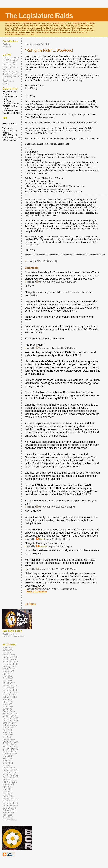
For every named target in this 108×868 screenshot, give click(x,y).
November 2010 (10, 775)
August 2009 (9, 739)
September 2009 (11, 742)
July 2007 (7, 681)
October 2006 (9, 659)
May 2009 (7, 732)
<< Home (30, 604)
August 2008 (9, 711)
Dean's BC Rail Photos (14, 636)
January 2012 (9, 808)
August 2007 (9, 683)
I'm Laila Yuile (9, 62)
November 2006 (10, 662)
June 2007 (8, 678)
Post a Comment (37, 592)
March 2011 (8, 784)
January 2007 (9, 666)
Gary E (42, 539)
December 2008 (10, 721)
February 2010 (10, 754)
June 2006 (8, 650)
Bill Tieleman (9, 65)
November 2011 (10, 803)
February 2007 (10, 669)
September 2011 (11, 798)
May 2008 (7, 704)
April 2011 (8, 787)
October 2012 (9, 820)
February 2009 (10, 725)
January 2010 (9, 751)
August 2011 (9, 796)
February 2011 (10, 782)
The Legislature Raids (39, 16)
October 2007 (9, 688)
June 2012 (8, 817)
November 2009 (10, 747)
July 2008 (7, 709)
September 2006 (11, 657)
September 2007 (11, 685)
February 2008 (10, 697)
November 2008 (10, 718)
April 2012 (8, 815)
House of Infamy (11, 60)
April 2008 (8, 702)
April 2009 (8, 730)
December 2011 (10, 805)
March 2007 (8, 671)
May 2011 (7, 789)
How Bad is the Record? (10, 68)
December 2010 (10, 777)
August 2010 (9, 768)
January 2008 (9, 695)
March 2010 (8, 756)
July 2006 (7, 652)
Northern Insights (11, 72)
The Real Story (10, 74)
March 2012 (8, 812)
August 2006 (9, 655)
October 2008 (9, 716)
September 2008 (11, 714)
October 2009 (9, 744)
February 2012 (10, 810)
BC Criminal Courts (8, 82)
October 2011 (9, 801)
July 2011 (7, 794)
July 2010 (7, 765)
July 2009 (7, 737)
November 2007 (10, 690)
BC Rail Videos (10, 634)
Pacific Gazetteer (11, 58)
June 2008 (8, 706)
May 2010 (7, 761)
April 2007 (8, 673)
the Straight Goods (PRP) (11, 78)
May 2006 (7, 648)
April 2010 (8, 758)
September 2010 (11, 770)
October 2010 (9, 772)
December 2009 (10, 749)
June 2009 (8, 735)
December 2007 (10, 692)
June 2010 (8, 763)
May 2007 (7, 676)
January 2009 (9, 723)
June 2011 (8, 791)
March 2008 (8, 699)
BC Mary (7, 44)
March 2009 (8, 728)
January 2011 (9, 779)
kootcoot (43, 546)
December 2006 (10, 664)
